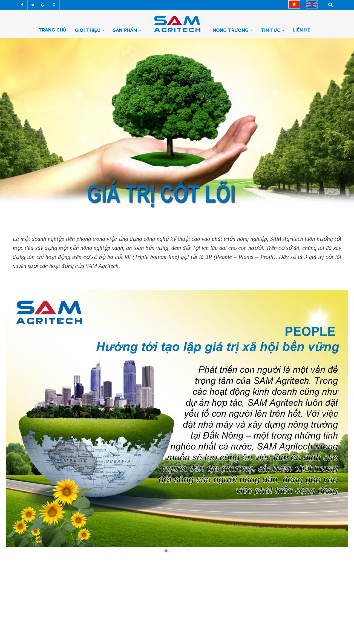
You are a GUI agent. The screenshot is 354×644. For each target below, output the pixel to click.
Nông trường (233, 30)
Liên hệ (302, 30)
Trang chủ (53, 30)
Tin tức (273, 30)
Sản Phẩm (127, 30)
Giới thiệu (90, 30)
